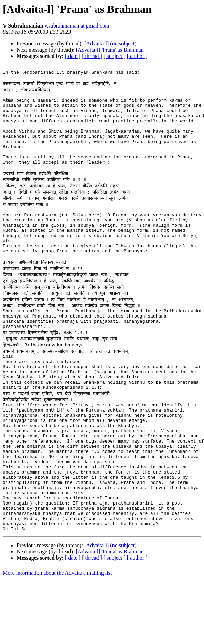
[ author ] (137, 56)
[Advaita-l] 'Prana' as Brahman (110, 50)
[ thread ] (92, 56)
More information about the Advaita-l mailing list (57, 638)
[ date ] (73, 56)
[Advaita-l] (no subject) (110, 44)
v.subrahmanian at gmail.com (77, 26)
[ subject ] (115, 56)
